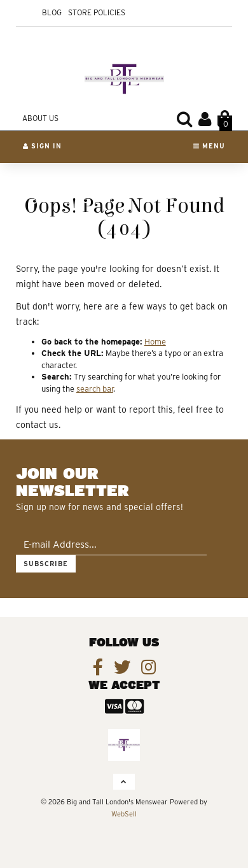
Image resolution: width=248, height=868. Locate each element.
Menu (209, 146)
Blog (52, 12)
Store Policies (97, 12)
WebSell (124, 814)
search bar (95, 389)
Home (155, 342)
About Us (40, 118)
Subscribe (46, 564)
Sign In (42, 146)
